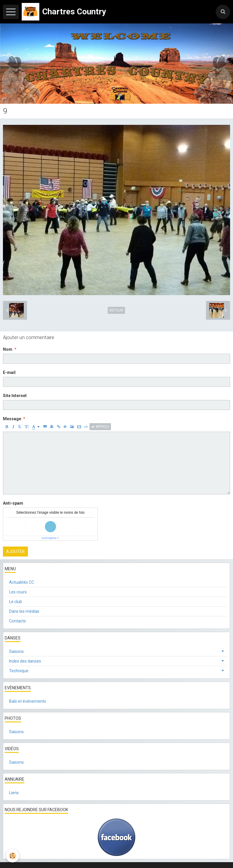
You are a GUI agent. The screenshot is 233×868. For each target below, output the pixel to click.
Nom (8, 349)
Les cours (18, 592)
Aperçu (100, 427)
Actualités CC (22, 582)
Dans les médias (24, 611)
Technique (19, 671)
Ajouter (15, 552)
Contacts (17, 621)
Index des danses (25, 661)
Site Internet (15, 396)
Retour (116, 310)
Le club (16, 602)
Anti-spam (13, 503)
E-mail (9, 372)
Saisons (16, 651)
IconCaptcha (49, 538)
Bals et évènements (28, 701)
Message (12, 419)
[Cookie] (12, 856)
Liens (14, 793)
